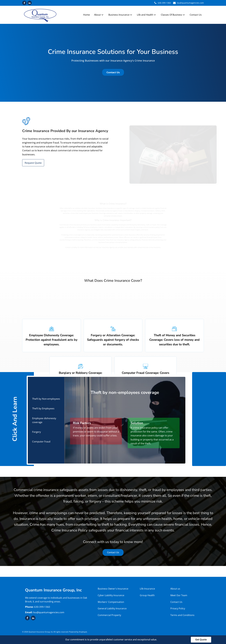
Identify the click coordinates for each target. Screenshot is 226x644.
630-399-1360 (164, 3)
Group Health (148, 595)
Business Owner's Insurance (113, 589)
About (99, 15)
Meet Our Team (179, 595)
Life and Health (147, 15)
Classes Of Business (173, 15)
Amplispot (83, 632)
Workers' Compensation (111, 602)
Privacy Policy (178, 608)
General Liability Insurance (112, 608)
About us (175, 589)
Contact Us (196, 15)
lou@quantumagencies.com (190, 3)
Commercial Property (110, 615)
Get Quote (201, 640)
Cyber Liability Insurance (111, 595)
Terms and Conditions (182, 615)
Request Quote (33, 163)
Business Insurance (120, 15)
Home (86, 15)
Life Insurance (147, 589)
